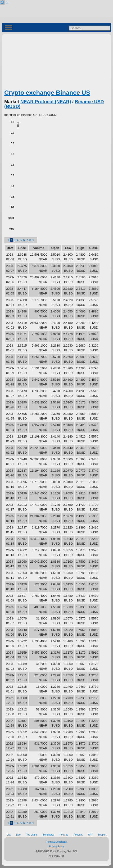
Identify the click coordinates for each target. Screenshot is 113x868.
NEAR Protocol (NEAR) (46, 102)
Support (102, 835)
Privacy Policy (56, 847)
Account (78, 835)
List (9, 835)
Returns (64, 835)
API (90, 835)
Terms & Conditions (56, 842)
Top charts (32, 835)
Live (18, 835)
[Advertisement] (56, 63)
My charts (48, 835)
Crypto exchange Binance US (47, 93)
